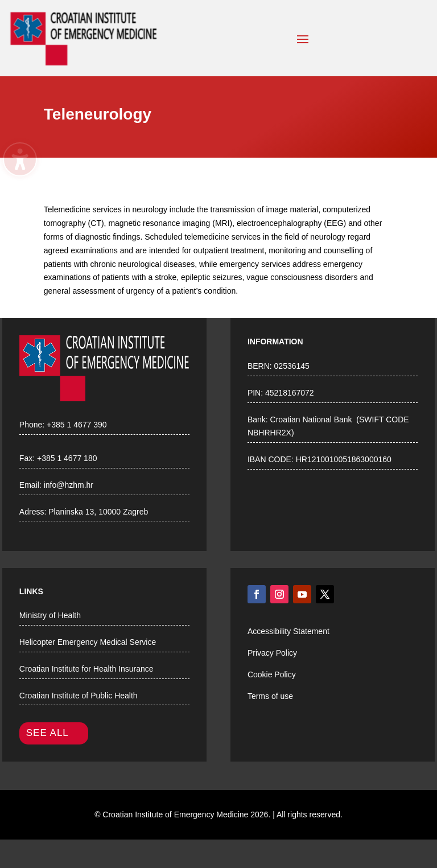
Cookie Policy (272, 674)
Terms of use (270, 696)
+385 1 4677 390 (77, 425)
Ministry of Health (50, 615)
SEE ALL (48, 733)
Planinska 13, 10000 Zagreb (98, 512)
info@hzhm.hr (69, 485)
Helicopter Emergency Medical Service (88, 642)
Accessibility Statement (288, 631)
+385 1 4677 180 (67, 458)
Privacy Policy (272, 653)
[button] (303, 39)
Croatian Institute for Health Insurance (86, 669)
